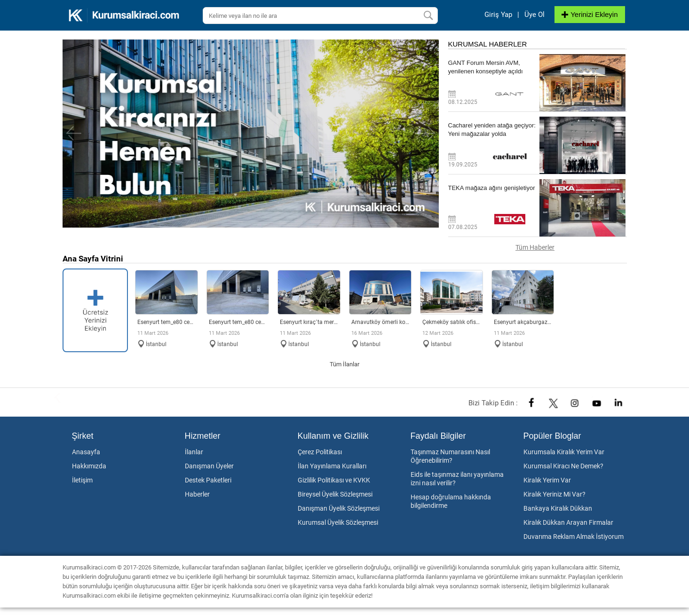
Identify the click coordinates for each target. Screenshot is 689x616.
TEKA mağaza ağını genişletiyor (492, 188)
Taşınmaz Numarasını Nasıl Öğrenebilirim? (450, 456)
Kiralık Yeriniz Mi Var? (554, 494)
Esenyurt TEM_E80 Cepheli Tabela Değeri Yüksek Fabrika (238, 322)
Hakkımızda (89, 466)
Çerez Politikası (320, 452)
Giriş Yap (498, 15)
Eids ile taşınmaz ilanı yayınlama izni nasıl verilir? (457, 479)
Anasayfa (86, 452)
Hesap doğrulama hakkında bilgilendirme (451, 501)
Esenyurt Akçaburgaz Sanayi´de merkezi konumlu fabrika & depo (523, 322)
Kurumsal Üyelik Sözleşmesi (338, 522)
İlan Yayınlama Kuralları (332, 466)
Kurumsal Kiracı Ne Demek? (563, 466)
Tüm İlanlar (344, 364)
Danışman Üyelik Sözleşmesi (339, 508)
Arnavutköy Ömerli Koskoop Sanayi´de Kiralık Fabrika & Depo (380, 322)
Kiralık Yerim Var (547, 480)
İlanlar (194, 452)
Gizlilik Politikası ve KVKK (334, 480)
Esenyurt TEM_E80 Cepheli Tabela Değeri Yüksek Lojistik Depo (166, 322)
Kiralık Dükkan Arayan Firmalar (568, 522)
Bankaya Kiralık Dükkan (558, 508)
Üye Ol (535, 15)
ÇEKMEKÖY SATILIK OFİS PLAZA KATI (451, 322)
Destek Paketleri (208, 480)
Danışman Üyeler (209, 466)
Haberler (197, 494)
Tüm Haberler (535, 247)
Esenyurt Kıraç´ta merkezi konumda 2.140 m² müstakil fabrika (309, 322)
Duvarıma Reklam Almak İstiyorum (574, 537)
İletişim (82, 480)
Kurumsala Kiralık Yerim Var (564, 452)
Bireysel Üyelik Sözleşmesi (335, 494)
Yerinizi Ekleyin (590, 14)
